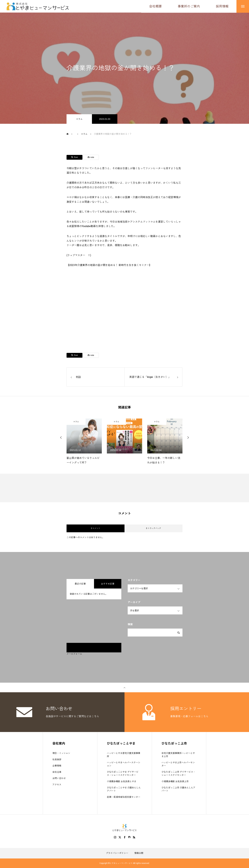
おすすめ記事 (108, 584)
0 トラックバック (154, 528)
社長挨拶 (57, 759)
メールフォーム (74, 654)
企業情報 (57, 766)
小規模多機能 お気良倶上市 (175, 781)
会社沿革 (57, 772)
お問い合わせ (59, 778)
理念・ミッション (61, 753)
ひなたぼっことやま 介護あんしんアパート (124, 789)
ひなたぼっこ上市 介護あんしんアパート (178, 789)
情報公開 (139, 853)
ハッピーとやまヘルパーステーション (124, 764)
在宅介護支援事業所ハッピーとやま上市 (178, 755)
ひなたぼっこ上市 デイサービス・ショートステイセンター (178, 774)
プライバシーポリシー (117, 853)
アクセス (57, 785)
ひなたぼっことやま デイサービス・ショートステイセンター (123, 774)
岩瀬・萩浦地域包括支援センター (124, 797)
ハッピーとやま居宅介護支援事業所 (124, 755)
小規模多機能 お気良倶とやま (122, 781)
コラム (79, 119)
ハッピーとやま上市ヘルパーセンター (178, 764)
